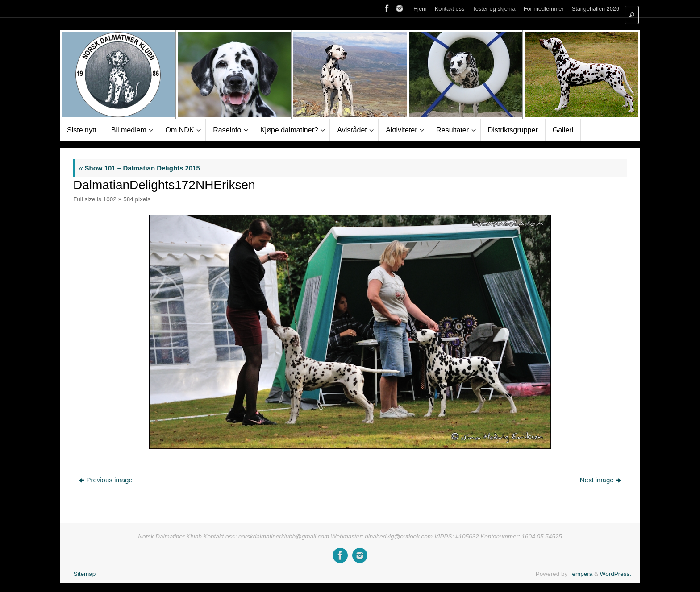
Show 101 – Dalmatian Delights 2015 (140, 168)
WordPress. (616, 574)
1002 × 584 (118, 199)
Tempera (581, 574)
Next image (601, 480)
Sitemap (85, 574)
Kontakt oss (450, 9)
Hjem (420, 9)
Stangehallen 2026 (596, 9)
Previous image (105, 480)
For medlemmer (544, 9)
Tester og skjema (494, 9)
